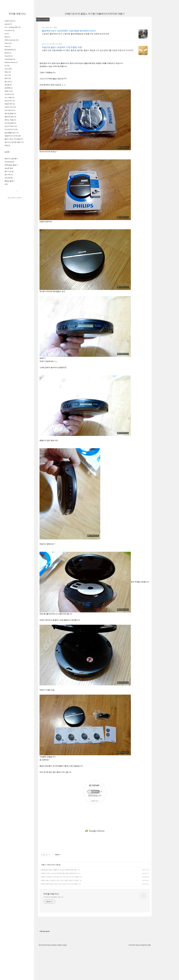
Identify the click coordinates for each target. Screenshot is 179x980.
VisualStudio (10, 59)
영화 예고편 (10, 117)
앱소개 (8, 82)
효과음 (8, 85)
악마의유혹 (9, 178)
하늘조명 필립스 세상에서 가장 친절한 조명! (62, 47)
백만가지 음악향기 (11, 159)
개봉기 (9, 91)
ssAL (6, 184)
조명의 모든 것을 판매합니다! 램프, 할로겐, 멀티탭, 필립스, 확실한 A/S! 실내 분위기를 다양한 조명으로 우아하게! (88, 50)
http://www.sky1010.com (50, 44)
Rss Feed (41, 977)
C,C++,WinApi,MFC (13, 27)
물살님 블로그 (10, 181)
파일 (7, 145)
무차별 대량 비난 (17, 14)
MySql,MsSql (10, 50)
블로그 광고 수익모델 (14, 139)
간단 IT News (11, 126)
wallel (149, 977)
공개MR (9, 88)
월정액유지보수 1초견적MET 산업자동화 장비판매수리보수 (69, 31)
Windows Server (11, 62)
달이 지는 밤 (9, 171)
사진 (8, 69)
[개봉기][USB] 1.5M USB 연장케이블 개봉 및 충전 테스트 (59, 905)
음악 (8, 78)
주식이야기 (10, 101)
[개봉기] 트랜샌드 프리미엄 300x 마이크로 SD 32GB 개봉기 (60, 909)
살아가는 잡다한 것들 (14, 142)
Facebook (54, 977)
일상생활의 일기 (11, 133)
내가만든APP (10, 123)
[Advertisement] (95, 75)
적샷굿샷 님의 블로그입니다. (53, 929)
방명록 (7, 152)
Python (8, 53)
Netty (7, 46)
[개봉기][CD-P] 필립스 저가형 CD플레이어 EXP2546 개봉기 (95, 14)
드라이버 (9, 94)
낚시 (8, 75)
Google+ (65, 977)
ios (7, 34)
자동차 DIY (10, 104)
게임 (8, 72)
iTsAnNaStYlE (9, 162)
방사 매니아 (9, 175)
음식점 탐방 (10, 114)
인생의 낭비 (10, 21)
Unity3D (9, 56)
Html (7, 37)
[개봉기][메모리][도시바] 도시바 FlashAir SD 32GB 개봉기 (60, 916)
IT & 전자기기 (11, 129)
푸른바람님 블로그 (11, 165)
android (8, 24)
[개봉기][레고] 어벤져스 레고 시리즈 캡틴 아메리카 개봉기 (60, 912)
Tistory (138, 977)
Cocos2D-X (10, 31)
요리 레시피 (10, 110)
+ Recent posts (44, 963)
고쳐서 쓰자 (10, 107)
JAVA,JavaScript (11, 40)
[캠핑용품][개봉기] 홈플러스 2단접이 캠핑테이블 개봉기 (59, 902)
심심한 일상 (9, 168)
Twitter (48, 977)
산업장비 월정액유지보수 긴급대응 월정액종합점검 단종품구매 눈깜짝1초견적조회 (75, 34)
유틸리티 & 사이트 (13, 136)
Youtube (59, 977)
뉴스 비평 (9, 98)
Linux (8, 43)
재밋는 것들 (10, 120)
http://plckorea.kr (47, 27)
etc (7, 66)
